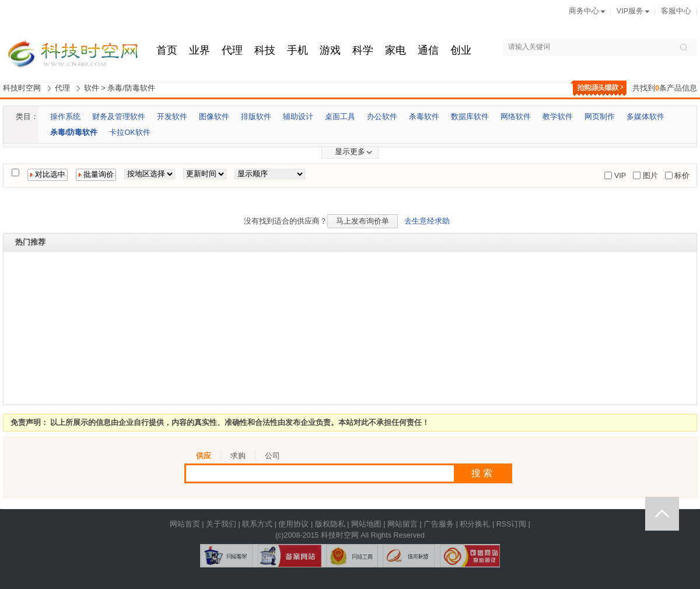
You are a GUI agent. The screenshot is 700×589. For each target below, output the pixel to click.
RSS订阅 (512, 524)
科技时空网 (22, 88)
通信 (428, 50)
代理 (232, 50)
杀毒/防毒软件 (131, 88)
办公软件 (382, 117)
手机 (297, 50)
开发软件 (172, 117)
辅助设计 (298, 117)
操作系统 (65, 117)
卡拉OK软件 (129, 133)
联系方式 (257, 524)
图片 (649, 176)
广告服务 (439, 524)
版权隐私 (330, 524)
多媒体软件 (645, 117)
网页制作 (600, 117)
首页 (167, 50)
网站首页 (185, 524)
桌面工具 (340, 117)
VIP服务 (630, 11)
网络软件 (516, 117)
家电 (395, 50)
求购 (238, 456)
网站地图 (366, 524)
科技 (265, 50)
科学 (363, 50)
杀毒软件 (424, 117)
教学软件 (558, 117)
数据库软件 (470, 117)
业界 (199, 50)
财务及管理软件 (119, 117)
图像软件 (214, 117)
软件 (92, 88)
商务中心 (584, 11)
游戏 (330, 50)
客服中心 (676, 11)
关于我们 (221, 524)
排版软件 (256, 117)
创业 (461, 50)
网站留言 (402, 524)
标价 (681, 176)
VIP (619, 176)
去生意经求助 (427, 221)
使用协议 (293, 524)
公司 (272, 456)
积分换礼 (475, 524)
